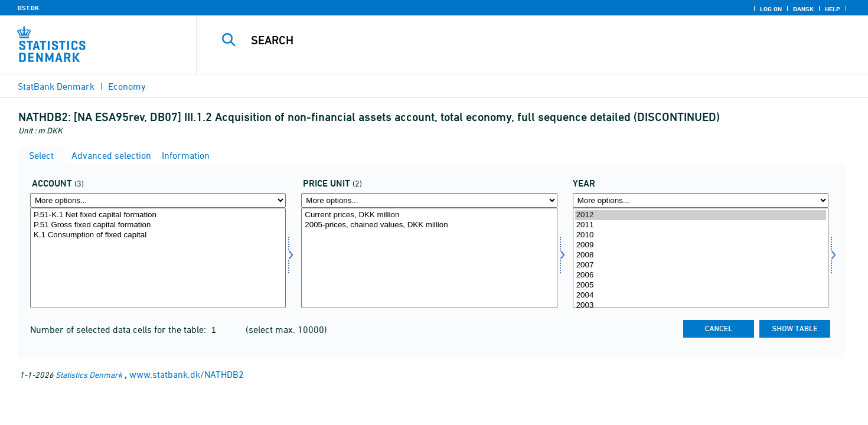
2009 (701, 245)
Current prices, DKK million (429, 215)
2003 (701, 305)
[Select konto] (158, 258)
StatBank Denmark (56, 86)
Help (833, 9)
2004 (701, 295)
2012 (701, 215)
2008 (701, 255)
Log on (771, 9)
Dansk (803, 9)
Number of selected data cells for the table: (119, 329)
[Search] (511, 40)
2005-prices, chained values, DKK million (429, 225)
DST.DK (28, 8)
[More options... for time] (701, 200)
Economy (127, 86)
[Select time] (701, 258)
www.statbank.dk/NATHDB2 (187, 374)
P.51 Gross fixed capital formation (158, 225)
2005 (701, 285)
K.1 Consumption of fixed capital (158, 235)
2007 (701, 265)
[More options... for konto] (158, 200)
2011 (701, 225)
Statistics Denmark (89, 375)
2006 (701, 275)
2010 (701, 235)
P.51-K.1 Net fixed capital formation (158, 215)
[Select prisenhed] (429, 258)
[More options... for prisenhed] (429, 200)
